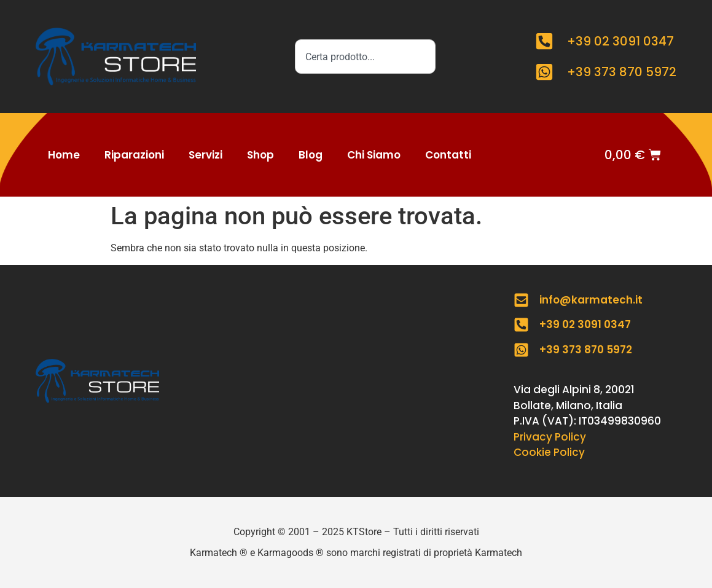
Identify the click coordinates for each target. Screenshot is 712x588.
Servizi (205, 155)
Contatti (448, 155)
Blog (311, 155)
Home (64, 155)
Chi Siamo (374, 155)
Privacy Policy (550, 437)
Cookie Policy (549, 452)
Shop (260, 155)
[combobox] (365, 57)
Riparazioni (134, 155)
